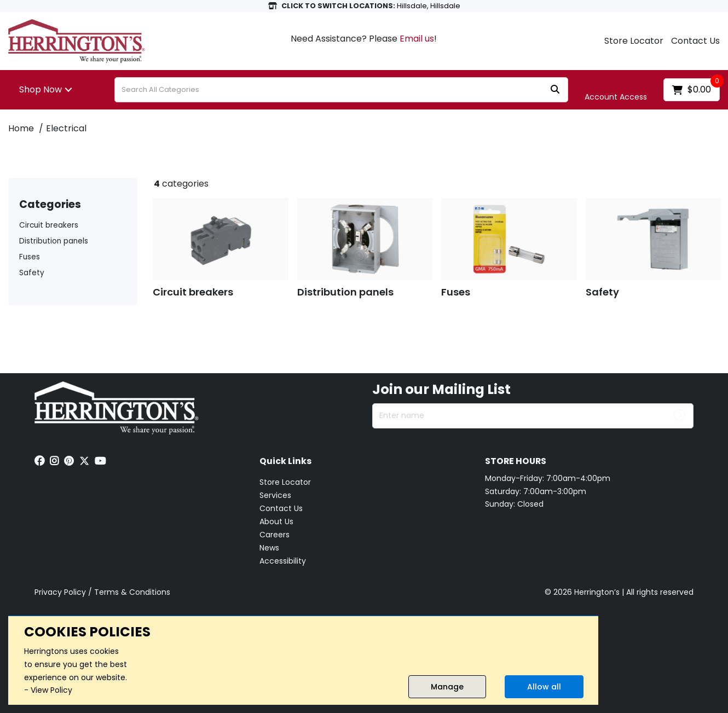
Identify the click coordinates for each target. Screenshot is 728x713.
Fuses (30, 257)
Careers (275, 535)
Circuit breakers (49, 225)
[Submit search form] (555, 90)
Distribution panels (54, 241)
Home (21, 128)
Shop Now (41, 89)
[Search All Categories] (341, 90)
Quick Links (285, 462)
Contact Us (695, 41)
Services (275, 495)
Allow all (544, 687)
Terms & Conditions (132, 592)
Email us (417, 39)
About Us (276, 521)
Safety (32, 273)
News (269, 548)
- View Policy (48, 690)
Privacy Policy (60, 592)
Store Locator (634, 41)
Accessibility (283, 561)
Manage (447, 687)
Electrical (66, 128)
